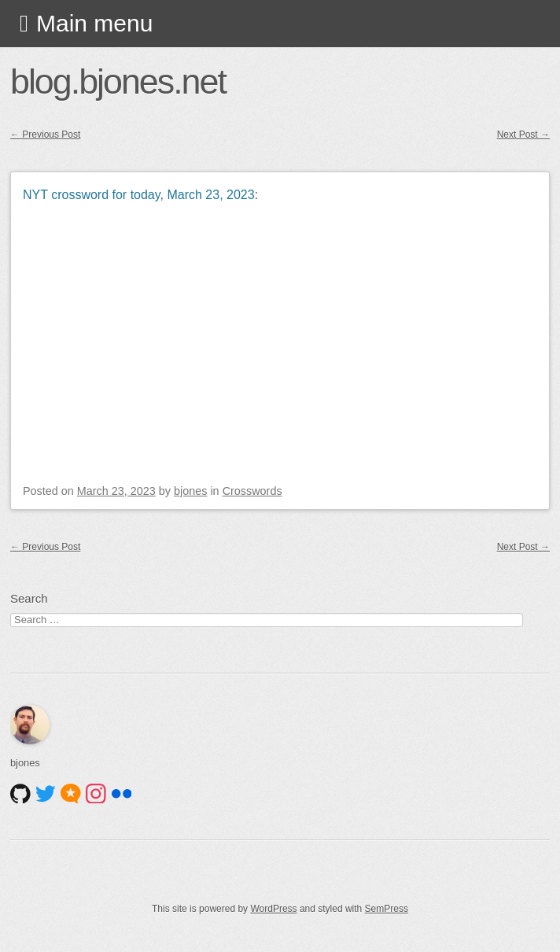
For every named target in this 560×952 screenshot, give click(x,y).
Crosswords (252, 491)
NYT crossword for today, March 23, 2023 (139, 195)
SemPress (387, 909)
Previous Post (45, 135)
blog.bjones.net (118, 81)
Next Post (523, 135)
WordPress (273, 909)
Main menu (94, 23)
